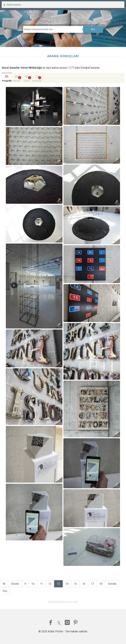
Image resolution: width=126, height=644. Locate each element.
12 (50, 584)
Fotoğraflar (7, 81)
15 (75, 584)
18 (101, 584)
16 (84, 584)
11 (41, 584)
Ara (93, 29)
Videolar (17, 81)
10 (33, 584)
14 (67, 584)
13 (58, 584)
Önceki (15, 584)
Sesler (27, 81)
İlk (4, 584)
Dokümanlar (37, 81)
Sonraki (112, 584)
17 (92, 584)
